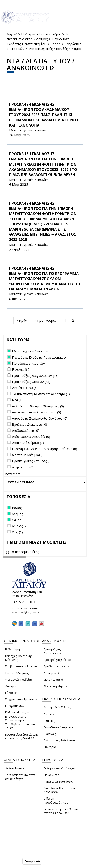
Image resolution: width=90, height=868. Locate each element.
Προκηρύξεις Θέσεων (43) (31, 382)
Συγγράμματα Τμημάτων (21, 699)
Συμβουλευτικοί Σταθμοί (22, 666)
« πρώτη (23, 320)
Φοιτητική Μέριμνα (56, 686)
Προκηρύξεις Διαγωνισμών (52, 651)
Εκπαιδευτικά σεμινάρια (60, 727)
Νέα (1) (17, 400)
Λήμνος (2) (20, 526)
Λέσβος (42, 39)
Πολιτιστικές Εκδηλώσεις (60, 740)
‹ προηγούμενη (47, 320)
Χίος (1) (17, 532)
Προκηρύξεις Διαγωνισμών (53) (35, 376)
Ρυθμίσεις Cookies (18, 852)
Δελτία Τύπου (15, 768)
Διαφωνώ (32, 861)
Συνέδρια (50, 747)
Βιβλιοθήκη (13, 649)
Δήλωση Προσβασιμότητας (56, 800)
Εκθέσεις (49, 721)
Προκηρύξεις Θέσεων (57, 660)
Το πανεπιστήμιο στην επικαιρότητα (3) (41, 394)
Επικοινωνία (51, 775)
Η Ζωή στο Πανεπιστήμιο (41, 34)
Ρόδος (55, 44)
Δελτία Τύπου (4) (25, 388)
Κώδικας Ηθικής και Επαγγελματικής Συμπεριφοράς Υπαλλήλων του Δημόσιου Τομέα (22, 720)
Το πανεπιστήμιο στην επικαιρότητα (20, 777)
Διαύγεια (11, 686)
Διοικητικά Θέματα (56, 673)
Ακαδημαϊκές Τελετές (57, 707)
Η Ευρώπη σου (15, 706)
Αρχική (12, 34)
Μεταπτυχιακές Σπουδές (48, 49)
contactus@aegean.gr (27, 612)
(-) (8, 552)
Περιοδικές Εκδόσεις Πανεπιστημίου (38, 41)
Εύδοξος (11, 693)
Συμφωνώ (12, 861)
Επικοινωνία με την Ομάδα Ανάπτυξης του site (61, 811)
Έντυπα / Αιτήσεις (17, 673)
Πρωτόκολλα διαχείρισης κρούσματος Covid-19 (22, 737)
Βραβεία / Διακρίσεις (57, 666)
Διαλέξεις (50, 714)
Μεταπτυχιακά (53, 680)
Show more (12, 474)
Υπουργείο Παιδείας (19, 680)
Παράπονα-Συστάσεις (58, 782)
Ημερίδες (50, 734)
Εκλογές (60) (21, 369)
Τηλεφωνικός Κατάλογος (59, 768)
